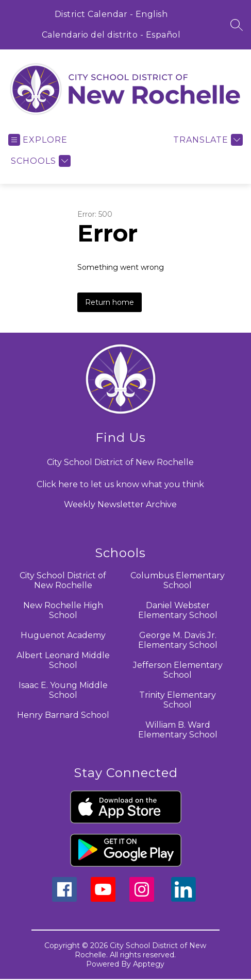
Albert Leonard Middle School (63, 660)
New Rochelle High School (63, 610)
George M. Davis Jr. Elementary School (178, 640)
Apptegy (149, 964)
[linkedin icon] (183, 899)
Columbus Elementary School (178, 580)
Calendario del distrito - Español (111, 35)
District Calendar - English (111, 14)
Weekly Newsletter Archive (120, 504)
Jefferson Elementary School (178, 670)
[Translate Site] (207, 140)
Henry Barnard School (63, 715)
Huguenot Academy (63, 635)
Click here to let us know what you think (120, 484)
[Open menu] (38, 140)
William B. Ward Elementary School (178, 730)
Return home (110, 302)
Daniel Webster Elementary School (178, 610)
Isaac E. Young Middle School (63, 690)
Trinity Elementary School (178, 700)
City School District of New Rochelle (63, 580)
